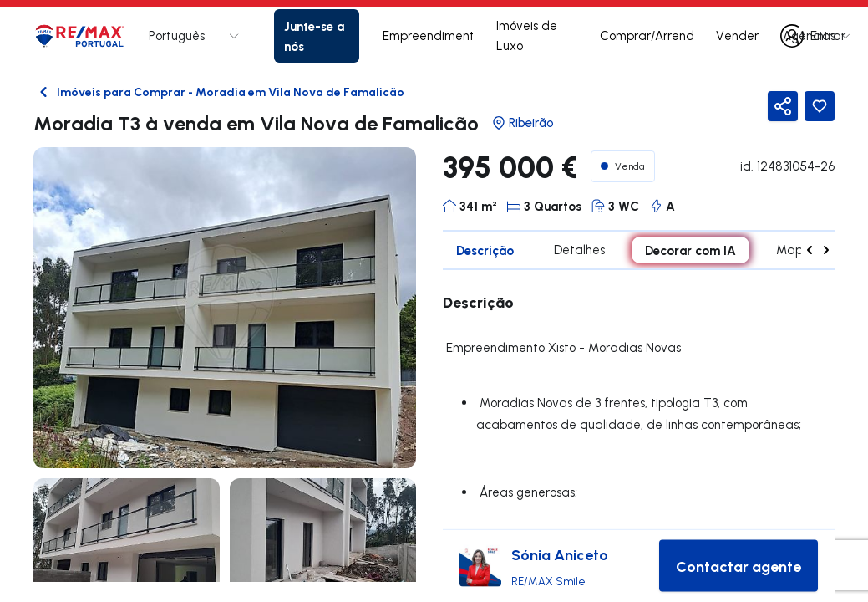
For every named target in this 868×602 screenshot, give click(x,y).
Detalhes (579, 250)
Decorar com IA (690, 250)
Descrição (485, 250)
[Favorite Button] (820, 106)
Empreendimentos (428, 36)
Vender (737, 36)
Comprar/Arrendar (646, 36)
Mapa (794, 250)
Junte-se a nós (314, 36)
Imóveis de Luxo (527, 36)
